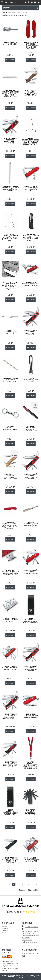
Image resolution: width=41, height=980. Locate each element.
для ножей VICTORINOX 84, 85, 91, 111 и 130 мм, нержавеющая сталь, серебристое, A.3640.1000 (10, 288)
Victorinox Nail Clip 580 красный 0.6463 (31, 284)
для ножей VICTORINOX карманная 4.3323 (31, 429)
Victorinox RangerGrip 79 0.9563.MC (10, 141)
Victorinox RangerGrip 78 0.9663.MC (31, 668)
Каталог (20, 8)
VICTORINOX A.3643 (10, 43)
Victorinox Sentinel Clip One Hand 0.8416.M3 (10, 860)
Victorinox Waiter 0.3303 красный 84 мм (31, 189)
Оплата (4, 926)
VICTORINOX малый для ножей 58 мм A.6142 (31, 524)
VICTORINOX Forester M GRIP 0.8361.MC (10, 764)
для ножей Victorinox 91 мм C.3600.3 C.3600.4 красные (31, 46)
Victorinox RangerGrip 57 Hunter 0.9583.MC (10, 716)
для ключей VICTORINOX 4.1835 (10, 428)
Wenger (11, 976)
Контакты (5, 931)
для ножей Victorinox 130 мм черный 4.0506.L (10, 812)
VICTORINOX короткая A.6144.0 (10, 380)
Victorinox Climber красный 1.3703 (31, 859)
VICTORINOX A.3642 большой (10, 332)
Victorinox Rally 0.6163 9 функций (31, 716)
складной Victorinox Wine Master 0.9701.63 (31, 93)
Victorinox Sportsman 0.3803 (31, 572)
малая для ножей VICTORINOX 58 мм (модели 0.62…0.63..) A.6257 (10, 237)
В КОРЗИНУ (10, 60)
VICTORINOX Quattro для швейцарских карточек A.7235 (10, 572)
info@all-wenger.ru (32, 942)
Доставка (5, 928)
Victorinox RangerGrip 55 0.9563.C (31, 333)
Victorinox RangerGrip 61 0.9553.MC (31, 476)
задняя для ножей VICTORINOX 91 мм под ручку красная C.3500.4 (10, 525)
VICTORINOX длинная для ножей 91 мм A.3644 (10, 189)
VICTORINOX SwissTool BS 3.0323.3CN (31, 812)
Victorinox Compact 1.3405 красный (10, 668)
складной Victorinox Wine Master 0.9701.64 (10, 476)
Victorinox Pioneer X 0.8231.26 (10, 620)
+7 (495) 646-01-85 (32, 927)
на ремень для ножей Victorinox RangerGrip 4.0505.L (31, 620)
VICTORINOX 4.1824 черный (31, 380)
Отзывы (4, 933)
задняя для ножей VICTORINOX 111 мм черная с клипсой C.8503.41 (31, 237)
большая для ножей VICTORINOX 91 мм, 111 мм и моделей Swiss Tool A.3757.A (31, 141)
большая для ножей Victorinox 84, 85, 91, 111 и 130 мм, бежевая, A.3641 (10, 93)
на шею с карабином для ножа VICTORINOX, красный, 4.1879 (31, 765)
